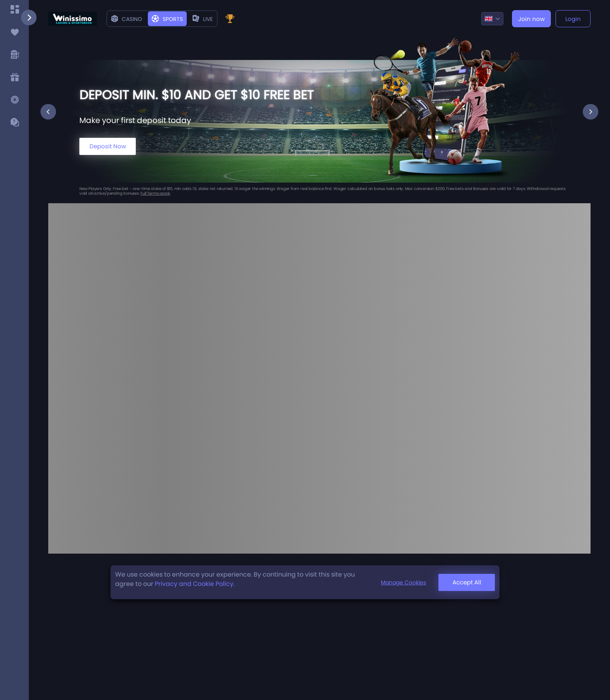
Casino (127, 19)
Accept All (467, 582)
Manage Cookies (403, 582)
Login (573, 19)
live (203, 19)
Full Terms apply (155, 193)
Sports (167, 19)
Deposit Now (108, 146)
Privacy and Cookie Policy (194, 584)
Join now (531, 19)
